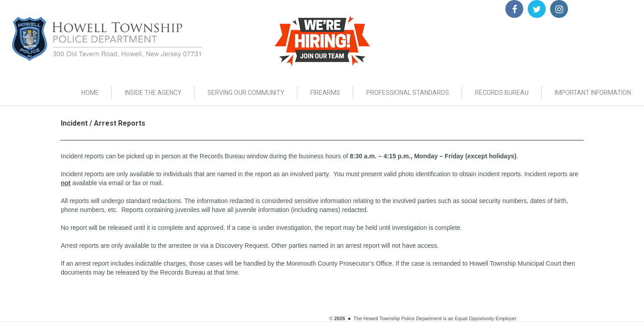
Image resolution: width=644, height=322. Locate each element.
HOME (90, 93)
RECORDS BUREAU (502, 93)
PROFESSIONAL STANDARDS (408, 93)
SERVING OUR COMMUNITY (246, 93)
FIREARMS (325, 93)
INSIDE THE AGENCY (153, 93)
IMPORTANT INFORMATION (593, 93)
